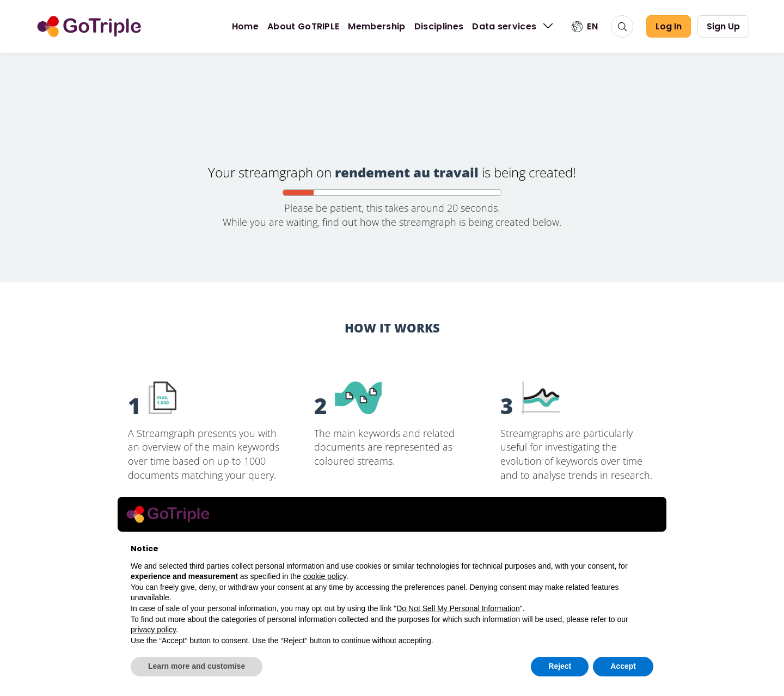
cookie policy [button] (325, 576)
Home (245, 26)
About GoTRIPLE (303, 26)
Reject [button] (560, 666)
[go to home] (89, 27)
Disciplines (439, 26)
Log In (669, 26)
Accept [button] (623, 666)
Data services (514, 26)
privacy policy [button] (153, 630)
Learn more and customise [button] (197, 666)
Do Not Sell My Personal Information (458, 608)
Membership (376, 26)
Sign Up (723, 26)
